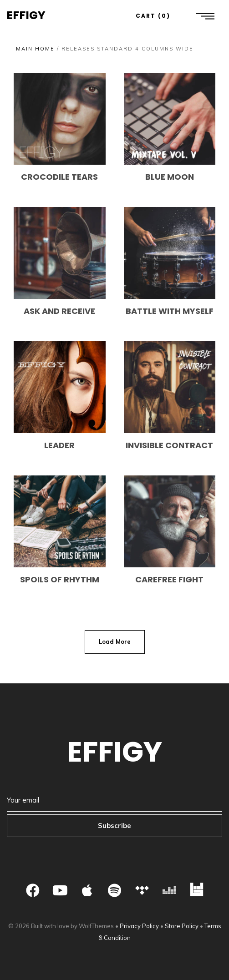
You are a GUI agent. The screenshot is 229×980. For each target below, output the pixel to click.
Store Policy (182, 926)
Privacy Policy (139, 926)
